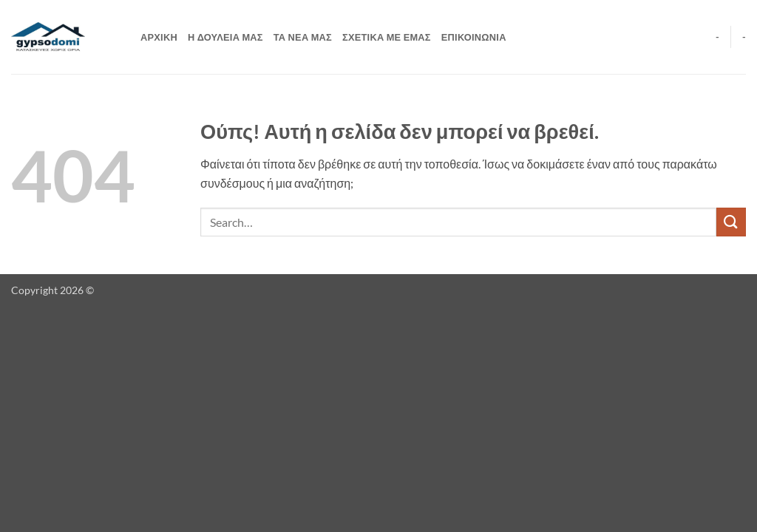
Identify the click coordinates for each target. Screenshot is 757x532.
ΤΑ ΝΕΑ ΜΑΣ (303, 37)
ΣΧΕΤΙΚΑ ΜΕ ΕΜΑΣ (387, 37)
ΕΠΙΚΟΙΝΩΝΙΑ (474, 37)
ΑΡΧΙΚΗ (159, 37)
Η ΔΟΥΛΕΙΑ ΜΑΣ (225, 37)
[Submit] (731, 222)
